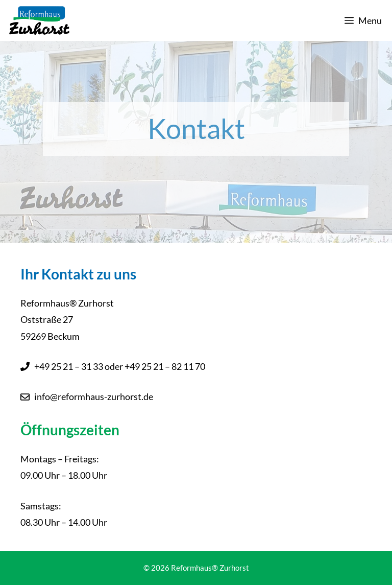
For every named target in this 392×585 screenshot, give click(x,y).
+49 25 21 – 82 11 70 (165, 366)
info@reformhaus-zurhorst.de (94, 396)
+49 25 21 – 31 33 (69, 366)
